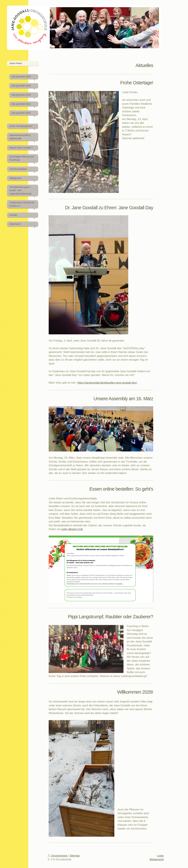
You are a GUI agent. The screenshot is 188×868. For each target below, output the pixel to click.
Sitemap (75, 856)
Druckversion (58, 856)
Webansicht (157, 859)
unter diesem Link (72, 529)
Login (160, 856)
